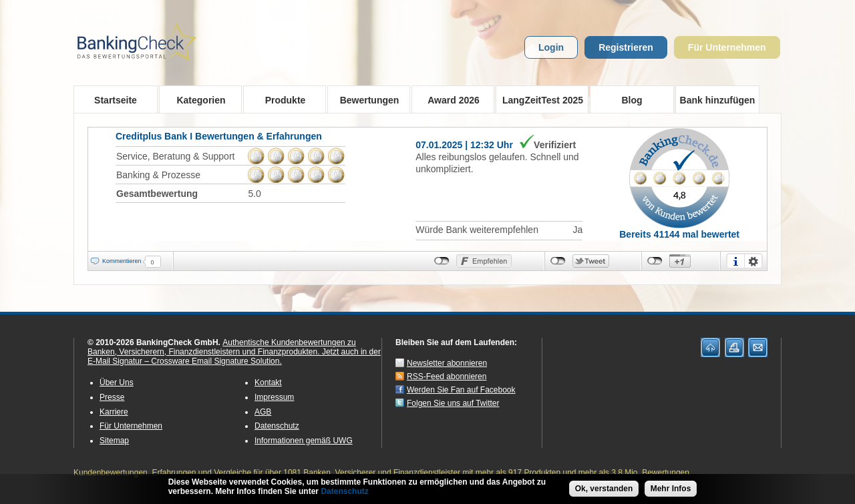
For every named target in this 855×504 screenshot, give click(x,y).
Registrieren (626, 47)
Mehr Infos (671, 490)
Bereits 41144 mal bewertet (679, 234)
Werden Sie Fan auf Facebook (461, 390)
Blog (632, 100)
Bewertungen (365, 99)
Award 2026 (449, 99)
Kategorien (197, 99)
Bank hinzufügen (718, 100)
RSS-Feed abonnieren (447, 376)
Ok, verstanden (604, 490)
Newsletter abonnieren (447, 363)
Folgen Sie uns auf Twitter (453, 403)
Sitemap (114, 441)
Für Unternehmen (727, 47)
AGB (263, 412)
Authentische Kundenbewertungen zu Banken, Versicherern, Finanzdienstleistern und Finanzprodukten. (222, 347)
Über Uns (117, 383)
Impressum (274, 397)
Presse (112, 397)
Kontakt (268, 383)
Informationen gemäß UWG (304, 441)
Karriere (114, 412)
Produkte (281, 99)
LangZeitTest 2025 (539, 99)
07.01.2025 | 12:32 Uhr (464, 145)
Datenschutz (277, 426)
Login (551, 47)
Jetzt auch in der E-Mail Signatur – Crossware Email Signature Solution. (234, 356)
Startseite (116, 100)
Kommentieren (122, 261)
